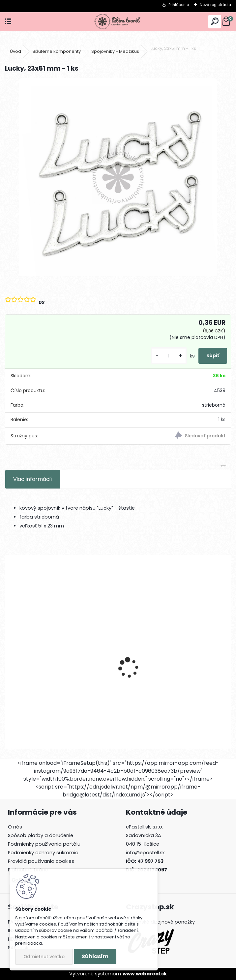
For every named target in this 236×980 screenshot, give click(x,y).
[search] (215, 22)
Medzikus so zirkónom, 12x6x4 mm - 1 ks (60, 688)
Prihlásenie (179, 5)
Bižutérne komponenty (57, 51)
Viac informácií (33, 479)
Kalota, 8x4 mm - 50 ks (155, 688)
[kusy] (169, 356)
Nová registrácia (215, 5)
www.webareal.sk (145, 974)
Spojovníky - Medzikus (115, 51)
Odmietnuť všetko (44, 957)
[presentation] (9, 656)
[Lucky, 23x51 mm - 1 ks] (118, 177)
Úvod (15, 51)
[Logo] (118, 22)
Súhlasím (95, 956)
